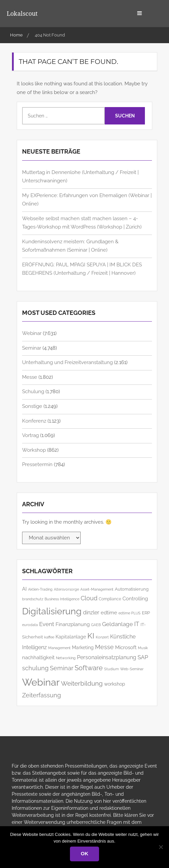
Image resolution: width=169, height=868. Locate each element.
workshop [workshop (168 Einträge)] (115, 684)
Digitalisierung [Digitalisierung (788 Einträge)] (52, 611)
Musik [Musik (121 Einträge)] (143, 648)
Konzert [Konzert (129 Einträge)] (102, 637)
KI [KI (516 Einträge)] (91, 636)
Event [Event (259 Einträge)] (47, 624)
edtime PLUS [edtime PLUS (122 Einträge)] (130, 613)
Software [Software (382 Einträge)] (89, 668)
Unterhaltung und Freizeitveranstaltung (67, 362)
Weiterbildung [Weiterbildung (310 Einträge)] (82, 683)
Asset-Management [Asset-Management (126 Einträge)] (97, 589)
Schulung (33, 392)
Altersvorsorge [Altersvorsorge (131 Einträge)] (66, 589)
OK (84, 853)
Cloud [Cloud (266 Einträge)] (89, 598)
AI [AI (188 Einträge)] (24, 589)
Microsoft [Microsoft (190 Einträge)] (126, 647)
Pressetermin (37, 464)
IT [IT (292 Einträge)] (137, 624)
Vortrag (30, 435)
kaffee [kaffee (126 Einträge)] (49, 637)
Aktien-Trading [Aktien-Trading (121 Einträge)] (40, 589)
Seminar (32, 348)
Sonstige (32, 406)
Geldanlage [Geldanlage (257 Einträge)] (117, 624)
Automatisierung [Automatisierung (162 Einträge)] (132, 589)
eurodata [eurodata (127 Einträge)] (30, 625)
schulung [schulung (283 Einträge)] (35, 668)
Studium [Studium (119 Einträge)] (111, 669)
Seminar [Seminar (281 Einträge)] (62, 668)
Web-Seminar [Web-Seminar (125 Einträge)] (132, 669)
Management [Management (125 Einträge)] (59, 648)
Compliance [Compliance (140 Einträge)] (110, 599)
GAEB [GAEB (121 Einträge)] (96, 625)
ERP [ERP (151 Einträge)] (146, 613)
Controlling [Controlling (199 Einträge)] (135, 599)
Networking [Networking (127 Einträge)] (66, 658)
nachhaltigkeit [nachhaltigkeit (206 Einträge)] (38, 658)
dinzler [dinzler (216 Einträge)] (91, 613)
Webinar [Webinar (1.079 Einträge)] (41, 682)
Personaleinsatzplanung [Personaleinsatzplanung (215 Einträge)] (107, 657)
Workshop (34, 450)
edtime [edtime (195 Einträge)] (109, 613)
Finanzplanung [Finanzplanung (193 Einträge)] (73, 624)
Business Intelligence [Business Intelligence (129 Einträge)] (62, 599)
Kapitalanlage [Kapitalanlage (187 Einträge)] (71, 637)
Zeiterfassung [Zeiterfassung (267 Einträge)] (41, 695)
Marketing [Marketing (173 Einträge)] (83, 647)
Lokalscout (22, 13)
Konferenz (34, 421)
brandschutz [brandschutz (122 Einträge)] (33, 599)
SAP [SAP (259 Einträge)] (143, 657)
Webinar (32, 333)
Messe (30, 377)
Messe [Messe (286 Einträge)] (104, 647)
